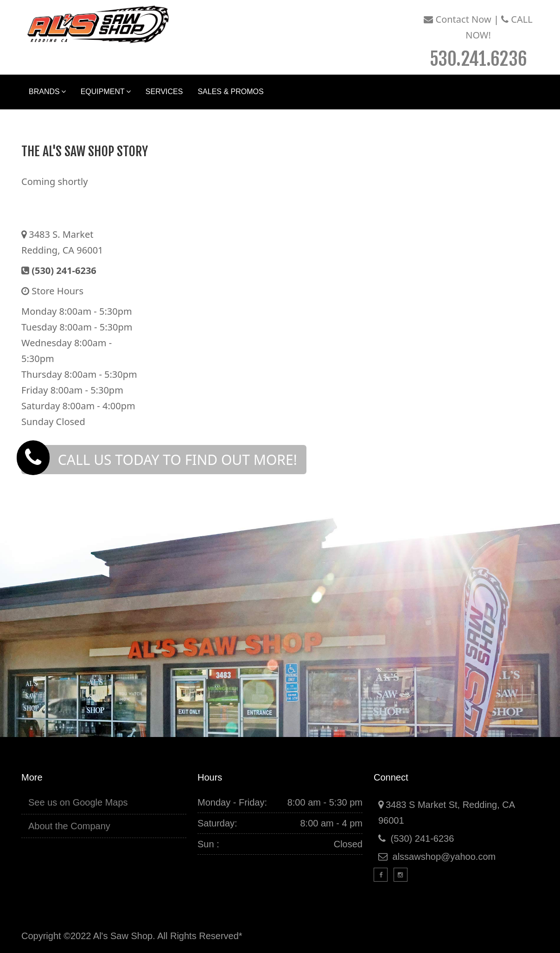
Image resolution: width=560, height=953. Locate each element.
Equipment (106, 92)
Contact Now (457, 19)
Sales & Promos (230, 92)
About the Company (69, 826)
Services (164, 92)
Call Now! (481, 41)
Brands (47, 92)
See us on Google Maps (78, 802)
